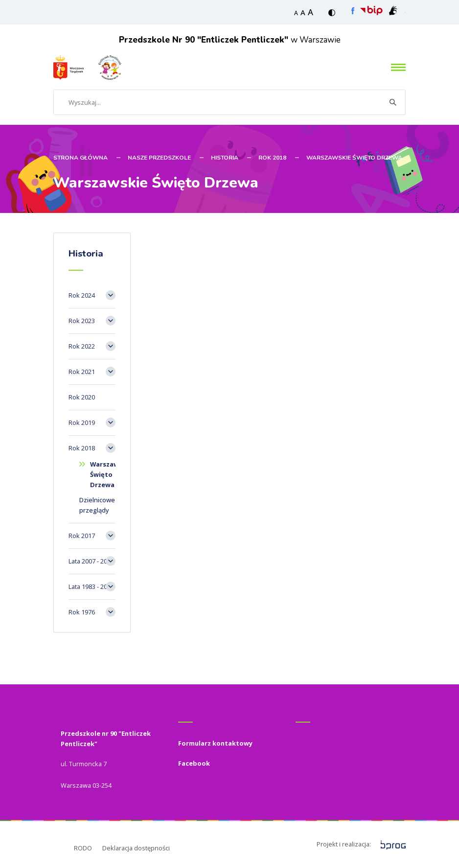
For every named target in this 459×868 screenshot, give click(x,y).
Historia (225, 158)
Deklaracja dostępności (136, 848)
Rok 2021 (82, 372)
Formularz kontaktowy (215, 743)
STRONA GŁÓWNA (80, 158)
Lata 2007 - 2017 (91, 561)
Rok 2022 (82, 346)
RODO (83, 848)
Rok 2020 (82, 397)
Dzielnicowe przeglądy (97, 505)
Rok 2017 (82, 536)
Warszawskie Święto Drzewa (354, 158)
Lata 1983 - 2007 (91, 586)
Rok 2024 (82, 295)
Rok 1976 (82, 612)
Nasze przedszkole (159, 158)
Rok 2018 (272, 158)
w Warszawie (230, 40)
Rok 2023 (82, 321)
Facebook (194, 763)
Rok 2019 (82, 422)
